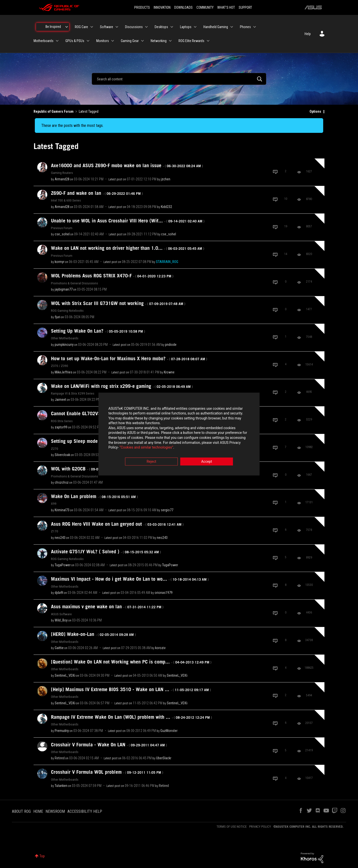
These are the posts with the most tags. (72, 126)
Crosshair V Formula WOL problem (107, 772)
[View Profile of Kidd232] (166, 207)
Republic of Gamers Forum (54, 111)
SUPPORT (245, 7)
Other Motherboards (65, 338)
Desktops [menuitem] (161, 27)
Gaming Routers (62, 173)
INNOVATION (162, 7)
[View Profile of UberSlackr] (164, 758)
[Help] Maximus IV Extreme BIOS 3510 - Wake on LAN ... (131, 689)
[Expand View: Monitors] (113, 41)
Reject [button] (152, 461)
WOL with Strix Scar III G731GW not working (118, 303)
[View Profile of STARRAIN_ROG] (167, 262)
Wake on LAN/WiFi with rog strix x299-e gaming (122, 386)
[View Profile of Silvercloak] (62, 455)
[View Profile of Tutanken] (61, 786)
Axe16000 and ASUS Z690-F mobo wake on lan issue (127, 165)
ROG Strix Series (62, 421)
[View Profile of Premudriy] (62, 731)
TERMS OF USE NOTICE (232, 827)
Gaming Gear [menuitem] (130, 41)
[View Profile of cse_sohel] (62, 234)
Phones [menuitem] (245, 27)
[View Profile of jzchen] (166, 179)
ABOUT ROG (21, 811)
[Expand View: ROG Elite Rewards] (208, 41)
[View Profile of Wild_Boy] (61, 620)
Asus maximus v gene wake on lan (107, 607)
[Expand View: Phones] (255, 27)
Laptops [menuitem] (186, 27)
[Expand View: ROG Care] (92, 27)
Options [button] (315, 111)
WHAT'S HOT (226, 7)
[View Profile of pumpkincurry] (64, 345)
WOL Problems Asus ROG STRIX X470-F (112, 276)
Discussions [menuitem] (134, 27)
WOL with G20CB (89, 469)
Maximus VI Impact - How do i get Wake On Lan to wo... (130, 579)
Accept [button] (207, 461)
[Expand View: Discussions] (146, 27)
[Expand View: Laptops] (195, 27)
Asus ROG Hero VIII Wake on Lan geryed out (117, 524)
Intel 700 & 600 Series (66, 200)
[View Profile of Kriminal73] (62, 510)
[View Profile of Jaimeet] (60, 400)
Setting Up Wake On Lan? (98, 331)
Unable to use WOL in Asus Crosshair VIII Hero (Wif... (128, 221)
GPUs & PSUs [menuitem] (75, 41)
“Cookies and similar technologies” (146, 448)
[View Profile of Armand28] (62, 179)
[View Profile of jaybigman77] (64, 289)
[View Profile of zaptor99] (61, 427)
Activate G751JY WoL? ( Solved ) (106, 552)
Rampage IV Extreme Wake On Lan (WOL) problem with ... (131, 717)
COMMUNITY (205, 7)
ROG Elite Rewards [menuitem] (191, 41)
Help (308, 34)
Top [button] (42, 856)
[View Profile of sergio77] (167, 510)
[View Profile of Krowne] (169, 372)
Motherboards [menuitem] (44, 41)
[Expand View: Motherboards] (57, 41)
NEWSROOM (55, 811)
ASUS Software (61, 614)
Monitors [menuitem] (103, 41)
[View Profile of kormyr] (60, 262)
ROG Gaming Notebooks (67, 310)
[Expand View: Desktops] (172, 27)
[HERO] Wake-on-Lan (93, 634)
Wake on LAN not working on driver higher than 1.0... (128, 248)
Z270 (55, 449)
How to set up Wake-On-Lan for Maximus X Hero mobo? (129, 358)
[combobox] (179, 79)
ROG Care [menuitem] (81, 27)
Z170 (55, 531)
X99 (54, 504)
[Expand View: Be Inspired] (67, 27)
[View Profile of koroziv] (160, 648)
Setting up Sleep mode (95, 441)
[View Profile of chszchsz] (62, 482)
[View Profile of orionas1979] (164, 593)
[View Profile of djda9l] (59, 593)
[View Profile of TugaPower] (63, 565)
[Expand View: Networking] (170, 41)
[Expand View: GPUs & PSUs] (88, 41)
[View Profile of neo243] (60, 538)
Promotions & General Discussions (74, 283)
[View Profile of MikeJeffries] (64, 372)
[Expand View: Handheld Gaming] (232, 27)
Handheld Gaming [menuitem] (216, 27)
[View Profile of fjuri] (57, 317)
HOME (38, 811)
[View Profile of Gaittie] (59, 648)
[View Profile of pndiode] (171, 345)
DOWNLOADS (183, 7)
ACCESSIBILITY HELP (85, 811)
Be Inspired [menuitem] (53, 27)
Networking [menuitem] (159, 41)
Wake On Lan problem (94, 496)
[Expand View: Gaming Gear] (142, 41)
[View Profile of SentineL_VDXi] (65, 675)
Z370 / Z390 (60, 366)
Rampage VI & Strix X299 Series (73, 393)
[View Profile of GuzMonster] (169, 731)
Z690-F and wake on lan (97, 193)
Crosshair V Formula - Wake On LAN (109, 745)
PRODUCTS (142, 7)
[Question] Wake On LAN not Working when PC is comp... (131, 662)
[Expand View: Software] (117, 27)
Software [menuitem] (107, 27)
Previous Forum (62, 228)
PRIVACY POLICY (260, 827)
